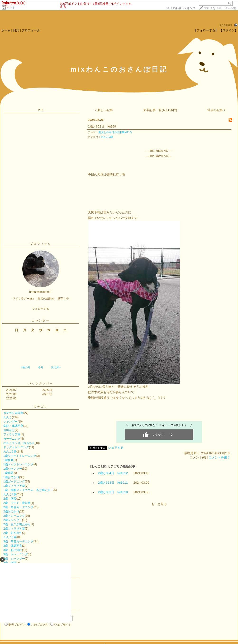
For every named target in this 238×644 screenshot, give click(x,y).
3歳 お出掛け (13, 550)
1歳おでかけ (11, 477)
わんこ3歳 (10, 537)
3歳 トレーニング (16, 554)
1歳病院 (8, 473)
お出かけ (9, 430)
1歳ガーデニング (14, 482)
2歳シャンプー (13, 520)
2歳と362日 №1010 (113, 492)
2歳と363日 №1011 (113, 483)
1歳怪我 (8, 460)
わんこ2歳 (10, 494)
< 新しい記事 (104, 110)
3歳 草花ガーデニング (18, 541)
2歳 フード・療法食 (17, 503)
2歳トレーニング (14, 516)
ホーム (6, 30)
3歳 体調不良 (13, 546)
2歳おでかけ (11, 511)
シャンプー (10, 422)
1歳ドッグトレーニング (18, 464)
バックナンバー (41, 383)
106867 (226, 25)
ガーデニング (12, 439)
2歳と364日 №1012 (113, 473)
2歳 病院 (10, 499)
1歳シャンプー (13, 469)
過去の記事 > (217, 110)
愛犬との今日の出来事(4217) (115, 132)
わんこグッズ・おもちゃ (19, 443)
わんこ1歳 (10, 452)
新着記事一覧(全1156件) (160, 110)
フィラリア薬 (12, 434)
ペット (11, 8)
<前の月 (25, 367)
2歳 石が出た (13, 533)
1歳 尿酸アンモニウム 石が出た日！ (28, 490)
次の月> (56, 367)
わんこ (8, 417)
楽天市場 (230, 8)
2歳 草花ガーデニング (18, 507)
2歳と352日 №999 (102, 126)
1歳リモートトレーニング (20, 456)
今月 (41, 367)
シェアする (116, 448)
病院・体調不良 (13, 426)
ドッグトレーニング (16, 447)
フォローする (41, 309)
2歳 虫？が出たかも (17, 524)
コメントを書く (219, 457)
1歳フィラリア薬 (14, 486)
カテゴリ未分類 (13, 413)
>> (181, 8)
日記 (16, 30)
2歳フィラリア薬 (14, 529)
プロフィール (31, 30)
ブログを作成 (213, 8)
